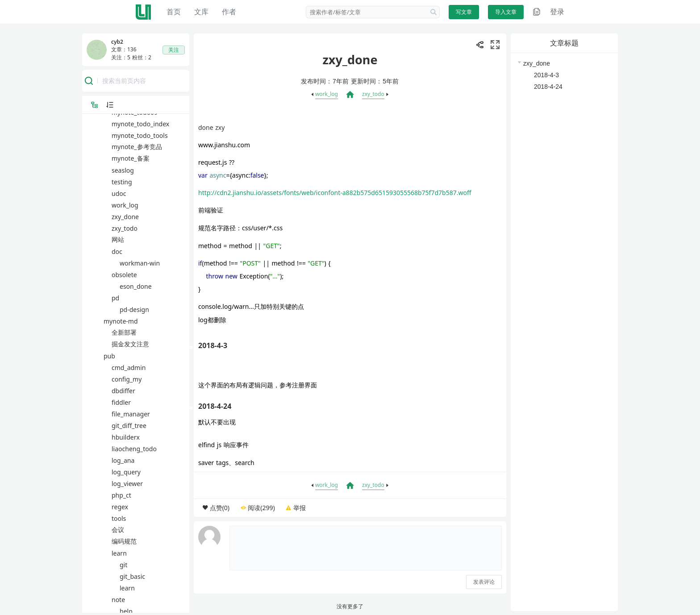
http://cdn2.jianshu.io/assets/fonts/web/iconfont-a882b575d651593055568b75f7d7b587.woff (335, 193)
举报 (300, 508)
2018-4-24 (548, 87)
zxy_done (537, 63)
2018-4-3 (546, 75)
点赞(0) (220, 508)
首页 (174, 12)
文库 (201, 12)
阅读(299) (261, 508)
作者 (229, 12)
